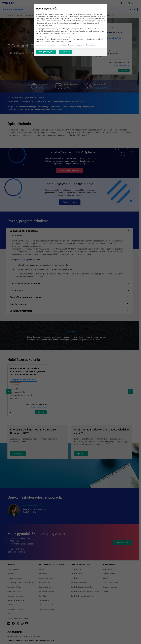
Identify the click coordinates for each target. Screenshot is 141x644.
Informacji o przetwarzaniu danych (69, 45)
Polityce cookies (90, 45)
